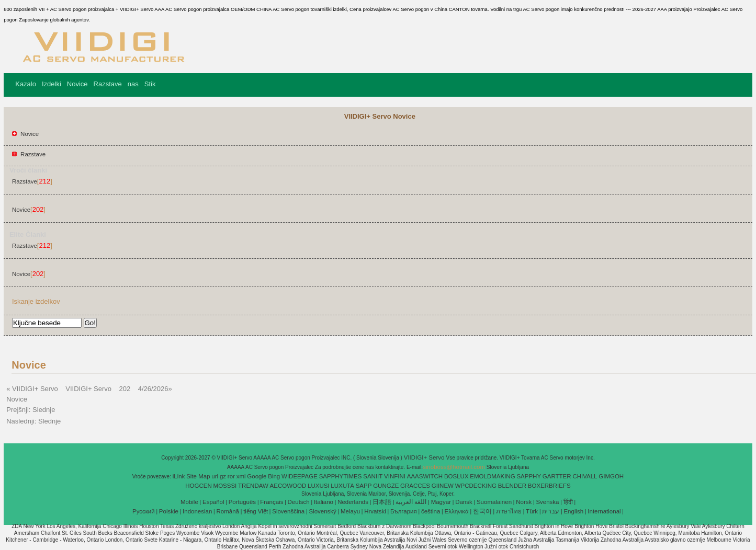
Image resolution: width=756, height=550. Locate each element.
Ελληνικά (457, 511)
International (604, 511)
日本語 (382, 502)
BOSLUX (456, 476)
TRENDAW (253, 486)
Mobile (189, 502)
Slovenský (322, 511)
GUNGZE (386, 486)
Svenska (547, 502)
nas (133, 84)
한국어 (482, 511)
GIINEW (443, 486)
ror (231, 476)
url (215, 476)
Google (257, 476)
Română (228, 511)
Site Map (198, 476)
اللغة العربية (411, 502)
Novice (77, 84)
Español (213, 502)
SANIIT (373, 476)
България (404, 511)
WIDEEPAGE (300, 476)
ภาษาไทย (509, 511)
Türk (532, 511)
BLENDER (512, 486)
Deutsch (299, 502)
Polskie (169, 511)
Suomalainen (494, 502)
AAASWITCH (425, 476)
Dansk (464, 502)
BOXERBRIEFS (549, 486)
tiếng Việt (256, 511)
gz (223, 476)
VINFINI (395, 476)
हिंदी (568, 502)
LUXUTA (342, 486)
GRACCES (415, 486)
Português (242, 502)
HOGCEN (198, 486)
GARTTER (557, 476)
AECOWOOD (288, 486)
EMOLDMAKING (492, 476)
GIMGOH (611, 476)
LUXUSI (319, 486)
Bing (274, 476)
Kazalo (26, 84)
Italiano (324, 502)
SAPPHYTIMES (341, 476)
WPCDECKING (476, 486)
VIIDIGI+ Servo (425, 457)
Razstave (108, 84)
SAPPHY (529, 476)
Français (272, 502)
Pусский (144, 511)
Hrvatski (375, 511)
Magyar (441, 502)
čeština (431, 511)
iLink (179, 476)
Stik (150, 84)
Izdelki (52, 84)
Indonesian (197, 511)
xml (241, 476)
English (573, 511)
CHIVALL (585, 476)
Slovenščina (288, 511)
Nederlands (353, 502)
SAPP (364, 486)
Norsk (524, 502)
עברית (551, 511)
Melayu (350, 511)
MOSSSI (225, 486)
